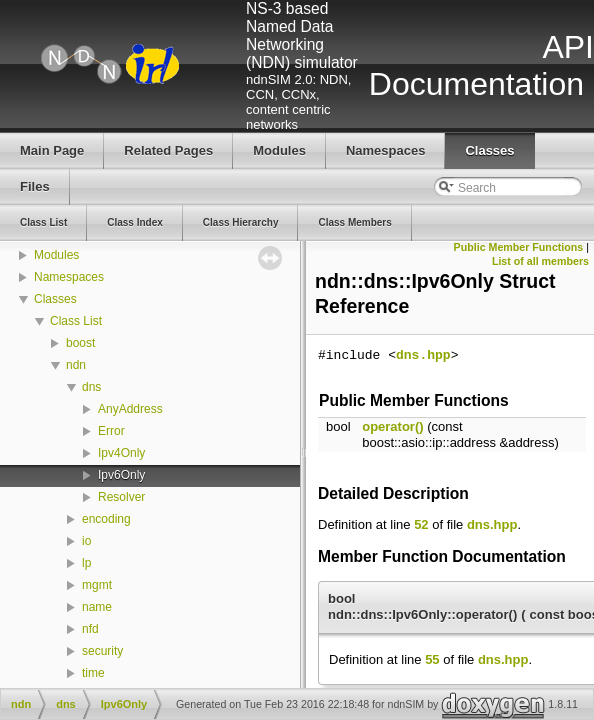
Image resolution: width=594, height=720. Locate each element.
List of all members (540, 261)
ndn (76, 365)
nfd (90, 629)
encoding (106, 519)
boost (80, 343)
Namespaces (69, 277)
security (102, 651)
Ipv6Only (121, 475)
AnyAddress (130, 409)
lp (86, 563)
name (97, 607)
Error (111, 431)
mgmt (97, 585)
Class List (76, 321)
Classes (55, 299)
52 (421, 524)
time (93, 673)
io (86, 541)
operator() (392, 426)
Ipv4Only (121, 453)
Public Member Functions (519, 247)
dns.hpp (423, 356)
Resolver (121, 497)
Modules (56, 255)
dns (91, 387)
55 (432, 659)
